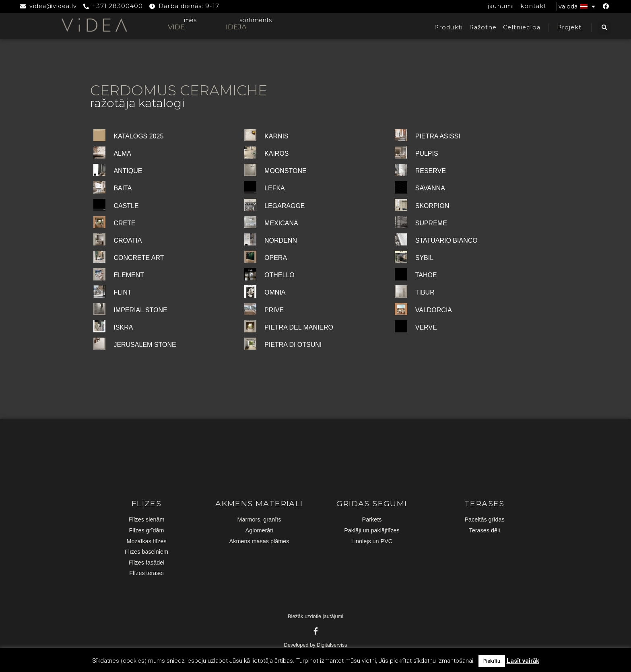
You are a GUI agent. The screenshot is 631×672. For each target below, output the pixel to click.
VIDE (176, 27)
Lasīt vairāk (523, 661)
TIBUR (425, 292)
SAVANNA (430, 188)
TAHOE (426, 275)
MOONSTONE (286, 171)
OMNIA (275, 292)
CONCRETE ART (139, 258)
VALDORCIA (434, 310)
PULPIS (427, 154)
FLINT (122, 292)
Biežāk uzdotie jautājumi (315, 616)
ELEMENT (129, 275)
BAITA (123, 188)
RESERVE (431, 171)
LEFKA (275, 188)
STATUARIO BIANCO (446, 240)
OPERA (276, 258)
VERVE (426, 327)
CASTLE (126, 206)
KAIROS (276, 154)
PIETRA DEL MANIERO (299, 327)
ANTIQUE (128, 171)
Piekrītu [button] (492, 661)
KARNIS (276, 136)
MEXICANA (281, 223)
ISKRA (123, 327)
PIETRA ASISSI (438, 136)
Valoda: (577, 6)
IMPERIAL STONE (140, 310)
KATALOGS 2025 (138, 136)
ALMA (122, 154)
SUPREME (431, 223)
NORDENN (281, 240)
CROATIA (128, 240)
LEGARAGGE (285, 206)
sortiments (256, 20)
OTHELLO (279, 275)
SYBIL (424, 258)
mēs (190, 20)
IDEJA (236, 27)
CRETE (124, 223)
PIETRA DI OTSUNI (293, 345)
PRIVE (274, 310)
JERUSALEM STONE (145, 345)
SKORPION (432, 206)
